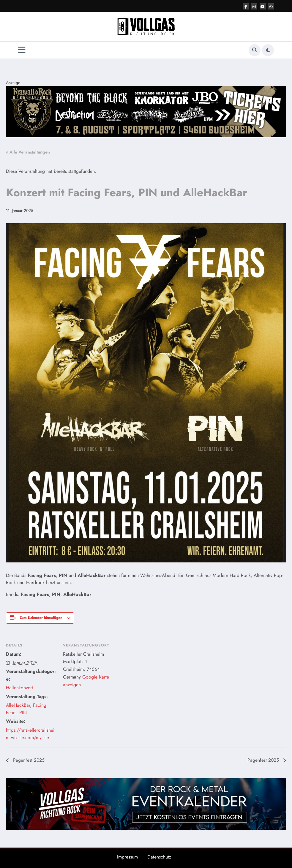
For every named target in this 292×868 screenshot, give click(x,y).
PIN (23, 713)
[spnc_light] (268, 50)
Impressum (127, 857)
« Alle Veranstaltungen (28, 152)
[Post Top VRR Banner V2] (146, 111)
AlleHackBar (18, 705)
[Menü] (22, 50)
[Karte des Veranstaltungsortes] (151, 674)
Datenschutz (159, 857)
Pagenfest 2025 (28, 760)
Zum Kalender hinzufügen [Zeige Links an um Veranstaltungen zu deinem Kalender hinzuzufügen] (41, 618)
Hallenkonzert (19, 688)
